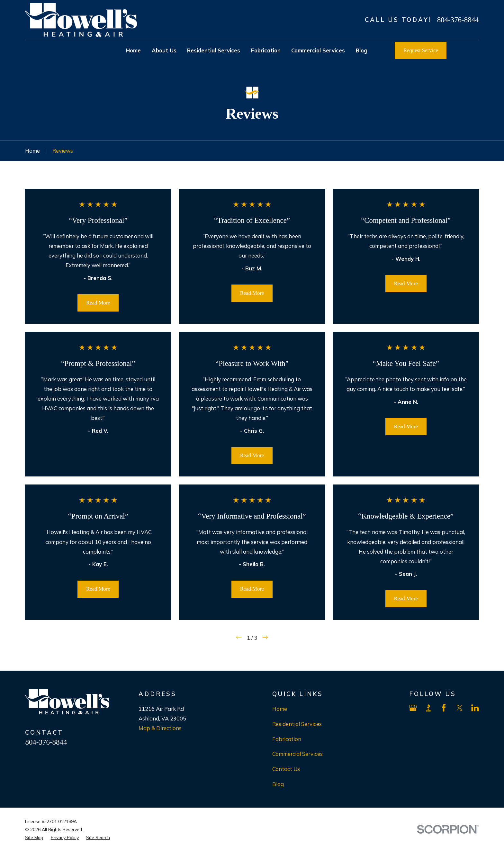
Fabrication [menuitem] (266, 50)
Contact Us (286, 769)
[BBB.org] (428, 708)
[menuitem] (34, 837)
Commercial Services (297, 754)
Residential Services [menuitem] (214, 50)
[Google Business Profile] (413, 708)
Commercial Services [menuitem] (318, 50)
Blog (278, 784)
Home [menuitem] (133, 50)
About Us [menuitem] (164, 50)
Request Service (421, 50)
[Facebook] (444, 708)
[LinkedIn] (475, 708)
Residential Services (297, 724)
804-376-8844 (458, 20)
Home (280, 709)
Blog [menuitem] (362, 50)
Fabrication (287, 739)
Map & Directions (160, 728)
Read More (98, 303)
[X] (459, 708)
